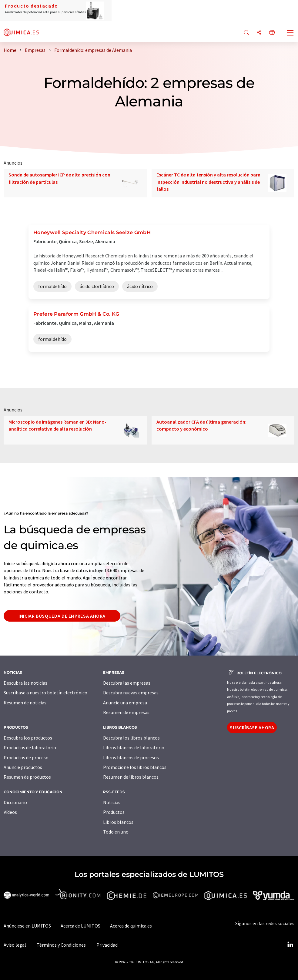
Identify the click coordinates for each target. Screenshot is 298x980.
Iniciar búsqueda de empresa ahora (62, 616)
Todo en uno (116, 832)
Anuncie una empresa (125, 703)
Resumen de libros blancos (131, 777)
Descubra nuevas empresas (131, 693)
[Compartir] (259, 33)
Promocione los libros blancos (135, 767)
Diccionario (15, 802)
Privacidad (107, 945)
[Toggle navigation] (290, 33)
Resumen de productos (27, 777)
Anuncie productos (23, 767)
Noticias (112, 802)
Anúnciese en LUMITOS (27, 926)
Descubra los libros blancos (131, 738)
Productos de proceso (26, 757)
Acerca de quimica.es (131, 926)
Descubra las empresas (127, 683)
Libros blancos (118, 822)
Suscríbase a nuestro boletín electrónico (45, 693)
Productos (114, 812)
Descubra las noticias (25, 683)
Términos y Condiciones (61, 945)
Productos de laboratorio (30, 747)
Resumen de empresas (126, 712)
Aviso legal (15, 945)
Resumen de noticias (25, 703)
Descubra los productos (28, 738)
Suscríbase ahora (252, 727)
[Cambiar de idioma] (272, 33)
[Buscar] (246, 33)
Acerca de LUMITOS (80, 926)
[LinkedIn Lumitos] (290, 945)
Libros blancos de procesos (131, 757)
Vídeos (10, 812)
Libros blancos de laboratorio (134, 747)
